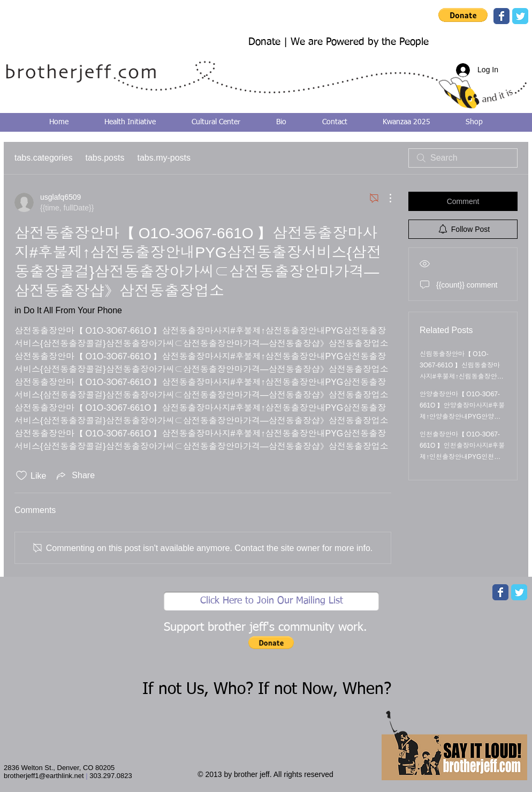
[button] (463, 15)
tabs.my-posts (164, 158)
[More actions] (385, 198)
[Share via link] (75, 476)
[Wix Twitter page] (520, 16)
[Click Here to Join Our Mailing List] (271, 601)
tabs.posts (105, 158)
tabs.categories (44, 158)
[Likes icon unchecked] (21, 476)
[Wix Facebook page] (501, 16)
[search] (463, 158)
